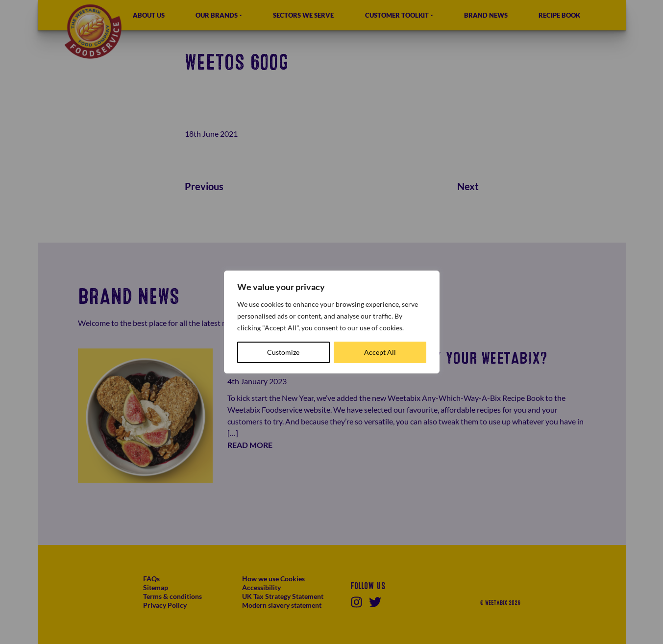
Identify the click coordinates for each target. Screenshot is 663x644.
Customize (283, 352)
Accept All (380, 352)
